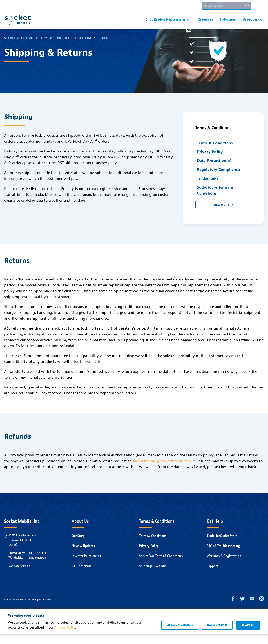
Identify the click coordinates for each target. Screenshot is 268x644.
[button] (260, 6)
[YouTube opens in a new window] (252, 610)
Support (150, 6)
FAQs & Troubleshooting (224, 556)
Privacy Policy (149, 556)
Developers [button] (251, 24)
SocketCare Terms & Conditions (161, 566)
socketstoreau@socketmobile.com (163, 471)
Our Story (78, 546)
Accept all (248, 635)
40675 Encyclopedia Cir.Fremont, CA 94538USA (23, 550)
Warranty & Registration (224, 566)
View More (221, 215)
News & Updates (83, 556)
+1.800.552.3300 (37, 563)
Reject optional (217, 635)
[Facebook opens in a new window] (233, 610)
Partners (191, 6)
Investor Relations (86, 566)
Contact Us (170, 6)
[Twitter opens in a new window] (242, 610)
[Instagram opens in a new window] (262, 610)
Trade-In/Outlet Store (222, 546)
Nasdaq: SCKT (19, 576)
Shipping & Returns (153, 576)
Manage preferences (180, 635)
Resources (205, 24)
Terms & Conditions (56, 48)
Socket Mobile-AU (19, 48)
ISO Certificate (82, 576)
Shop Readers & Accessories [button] (166, 24)
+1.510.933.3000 (37, 567)
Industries (228, 24)
